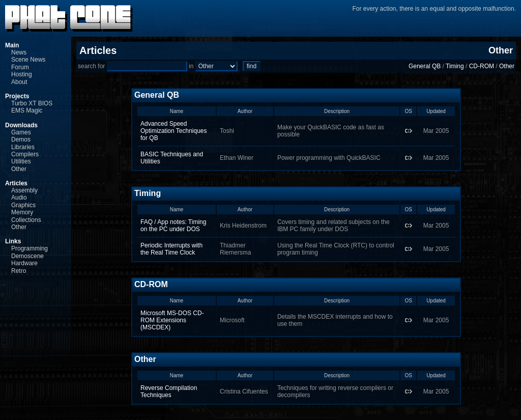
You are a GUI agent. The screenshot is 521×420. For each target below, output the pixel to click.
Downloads (21, 125)
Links (13, 241)
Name (177, 111)
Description (337, 111)
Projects (17, 96)
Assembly (24, 190)
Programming (30, 248)
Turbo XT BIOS (32, 103)
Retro (19, 271)
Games (21, 132)
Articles (16, 183)
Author (245, 111)
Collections (26, 220)
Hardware (24, 263)
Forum (20, 67)
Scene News (28, 60)
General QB (425, 66)
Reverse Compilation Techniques (169, 391)
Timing (455, 66)
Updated (436, 111)
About (19, 82)
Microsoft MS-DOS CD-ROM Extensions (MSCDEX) (172, 320)
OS (408, 111)
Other (19, 169)
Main (12, 45)
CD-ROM (482, 66)
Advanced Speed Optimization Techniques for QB (174, 131)
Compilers (25, 154)
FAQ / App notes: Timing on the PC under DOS (173, 226)
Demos (21, 139)
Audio (19, 198)
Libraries (23, 147)
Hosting (22, 74)
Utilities (21, 161)
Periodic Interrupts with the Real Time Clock (171, 249)
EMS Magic (27, 110)
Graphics (23, 205)
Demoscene (27, 256)
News (19, 52)
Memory (22, 212)
